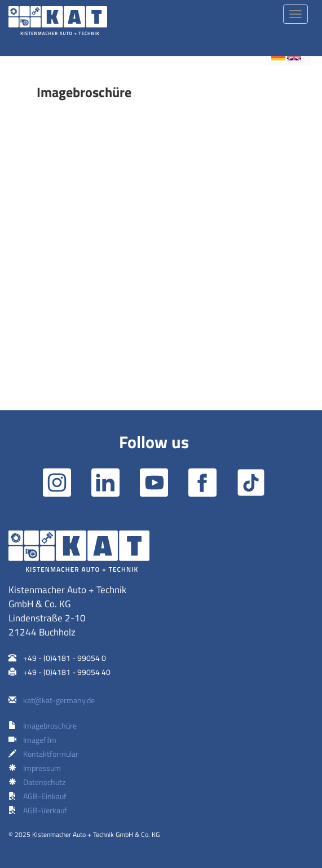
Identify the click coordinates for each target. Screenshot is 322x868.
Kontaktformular (51, 754)
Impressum (42, 768)
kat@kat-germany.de (59, 700)
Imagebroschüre (50, 725)
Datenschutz (44, 782)
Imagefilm (40, 740)
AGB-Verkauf (45, 810)
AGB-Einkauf (45, 796)
